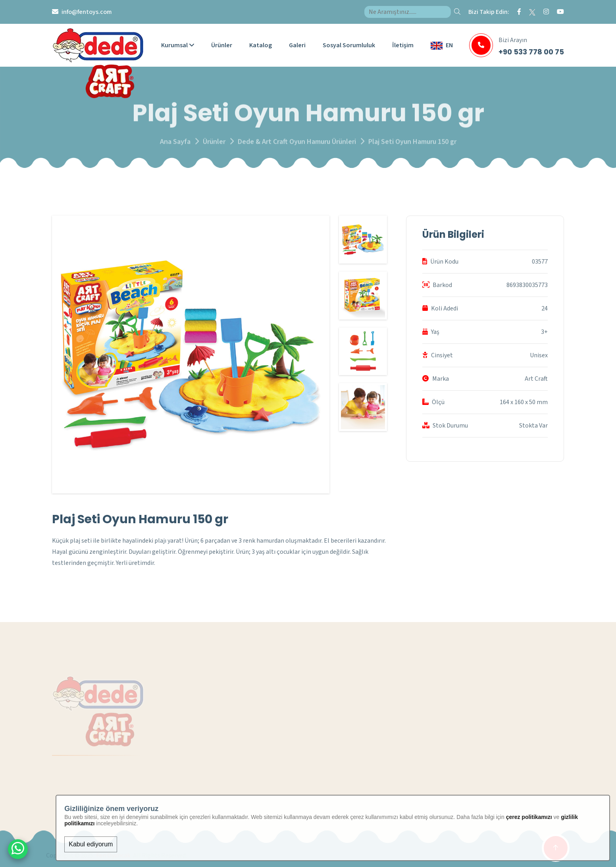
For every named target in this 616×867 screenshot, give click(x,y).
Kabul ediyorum (91, 844)
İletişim (403, 45)
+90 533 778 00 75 (531, 52)
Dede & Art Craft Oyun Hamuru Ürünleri (297, 145)
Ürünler (222, 45)
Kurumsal (178, 45)
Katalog (261, 45)
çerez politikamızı (529, 817)
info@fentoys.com (87, 12)
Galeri (297, 45)
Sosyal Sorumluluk (349, 45)
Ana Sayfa (175, 145)
